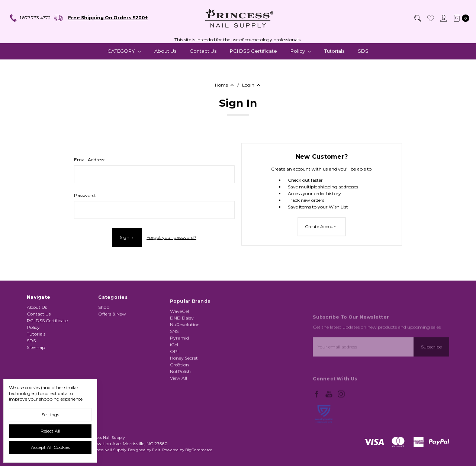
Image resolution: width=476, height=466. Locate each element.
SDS (363, 51)
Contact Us (203, 51)
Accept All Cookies (50, 447)
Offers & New (112, 334)
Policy (301, 51)
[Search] (417, 18)
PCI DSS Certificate (253, 51)
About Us (165, 51)
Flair (156, 450)
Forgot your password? (171, 237)
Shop (104, 327)
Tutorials (334, 51)
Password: (85, 195)
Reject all (50, 431)
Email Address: (90, 160)
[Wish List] (430, 18)
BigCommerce (199, 450)
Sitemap (36, 351)
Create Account (322, 226)
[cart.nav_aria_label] (460, 18)
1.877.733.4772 (30, 18)
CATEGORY (124, 51)
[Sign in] (443, 18)
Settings (50, 415)
